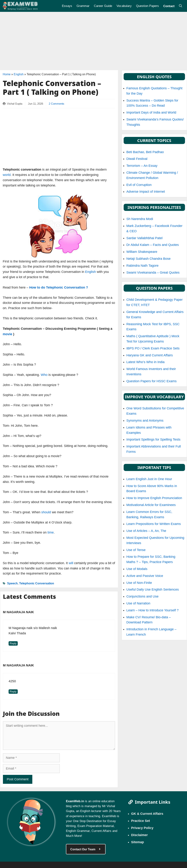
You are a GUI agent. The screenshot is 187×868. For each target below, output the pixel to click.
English (19, 74)
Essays (67, 6)
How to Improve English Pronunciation (154, 498)
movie (7, 334)
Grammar (83, 6)
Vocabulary (124, 6)
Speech (12, 583)
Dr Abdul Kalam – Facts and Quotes (153, 245)
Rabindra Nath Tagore (142, 266)
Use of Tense (136, 550)
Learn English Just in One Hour (149, 479)
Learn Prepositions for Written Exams (154, 524)
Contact (169, 6)
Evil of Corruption (139, 185)
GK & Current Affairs (147, 813)
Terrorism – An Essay (142, 166)
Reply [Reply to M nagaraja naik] (13, 643)
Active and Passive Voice (145, 576)
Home (7, 74)
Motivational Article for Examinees (151, 505)
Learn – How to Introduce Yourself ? (152, 610)
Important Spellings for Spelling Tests (153, 439)
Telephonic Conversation (37, 583)
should (46, 512)
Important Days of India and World (151, 112)
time (51, 532)
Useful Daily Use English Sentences (153, 589)
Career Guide (103, 6)
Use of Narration (138, 603)
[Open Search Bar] (181, 6)
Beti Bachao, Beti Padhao (145, 152)
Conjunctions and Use (142, 596)
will (71, 563)
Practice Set (141, 821)
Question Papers (147, 6)
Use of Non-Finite (139, 583)
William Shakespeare (142, 252)
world (7, 175)
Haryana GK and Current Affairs (150, 355)
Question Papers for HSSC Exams (151, 381)
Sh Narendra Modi (140, 219)
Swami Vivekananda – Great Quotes (153, 273)
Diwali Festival (137, 159)
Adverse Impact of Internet (146, 192)
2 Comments (57, 104)
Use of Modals (137, 569)
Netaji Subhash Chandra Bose (148, 259)
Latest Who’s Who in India (145, 362)
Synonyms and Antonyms (145, 421)
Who (44, 375)
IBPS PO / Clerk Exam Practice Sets (153, 348)
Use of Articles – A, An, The (146, 531)
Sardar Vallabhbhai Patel (144, 238)
